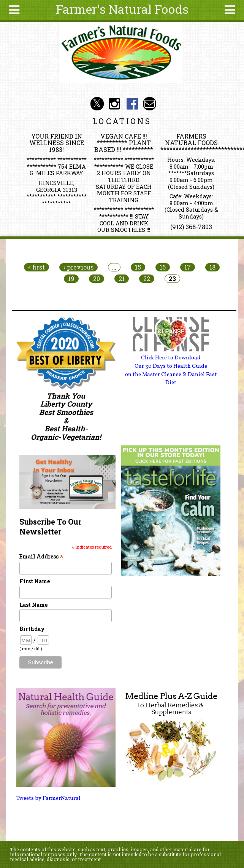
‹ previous (78, 267)
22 (147, 279)
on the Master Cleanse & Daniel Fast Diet (171, 379)
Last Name (33, 605)
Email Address (41, 556)
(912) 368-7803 (191, 227)
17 (188, 267)
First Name (35, 581)
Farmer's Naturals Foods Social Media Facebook (132, 104)
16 (163, 267)
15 (138, 267)
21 (122, 279)
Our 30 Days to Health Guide (171, 366)
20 (97, 279)
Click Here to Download (171, 358)
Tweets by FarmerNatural (48, 798)
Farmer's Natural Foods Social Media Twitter (97, 104)
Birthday (32, 629)
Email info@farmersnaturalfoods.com (150, 104)
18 (212, 267)
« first (36, 267)
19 (71, 279)
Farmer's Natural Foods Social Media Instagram (115, 104)
